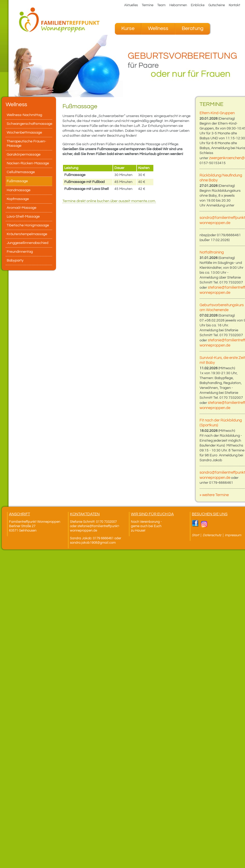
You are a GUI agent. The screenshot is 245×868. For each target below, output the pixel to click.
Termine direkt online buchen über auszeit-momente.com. (109, 201)
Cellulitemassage (21, 172)
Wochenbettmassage (24, 133)
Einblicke (198, 5)
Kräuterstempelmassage (27, 234)
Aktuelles (131, 5)
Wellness (158, 28)
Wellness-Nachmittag (24, 115)
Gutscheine (217, 5)
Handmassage (19, 190)
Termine (148, 5)
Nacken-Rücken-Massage (28, 163)
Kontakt (234, 5)
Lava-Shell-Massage (23, 217)
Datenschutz (212, 535)
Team (161, 5)
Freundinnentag (20, 252)
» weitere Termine (214, 495)
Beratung (193, 28)
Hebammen (178, 5)
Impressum (233, 535)
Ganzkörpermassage (24, 155)
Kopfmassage (18, 199)
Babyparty (15, 260)
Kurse (128, 28)
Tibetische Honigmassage (28, 225)
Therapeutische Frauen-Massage (26, 144)
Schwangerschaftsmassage (29, 124)
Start (195, 535)
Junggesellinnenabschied (27, 243)
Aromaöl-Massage (22, 208)
